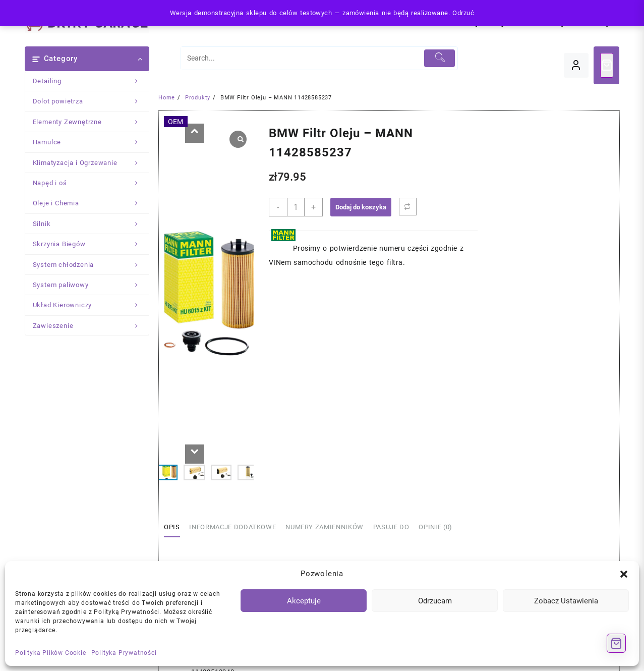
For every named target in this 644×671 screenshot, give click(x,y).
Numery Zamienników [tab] (325, 527)
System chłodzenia (91, 265)
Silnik (91, 224)
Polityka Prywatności (124, 653)
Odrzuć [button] (463, 13)
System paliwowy (91, 285)
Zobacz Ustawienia (566, 601)
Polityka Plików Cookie (51, 653)
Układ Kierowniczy (91, 305)
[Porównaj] (408, 207)
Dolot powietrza (91, 101)
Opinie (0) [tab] (435, 527)
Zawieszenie (91, 326)
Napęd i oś (91, 183)
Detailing (91, 81)
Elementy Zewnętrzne (91, 122)
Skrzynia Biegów (91, 244)
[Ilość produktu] (296, 207)
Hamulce (91, 142)
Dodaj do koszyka (361, 207)
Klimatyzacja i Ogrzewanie (91, 163)
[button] (624, 574)
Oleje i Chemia (91, 203)
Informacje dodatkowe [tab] (232, 527)
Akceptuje (304, 601)
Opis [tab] (172, 527)
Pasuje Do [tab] (391, 527)
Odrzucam (435, 601)
